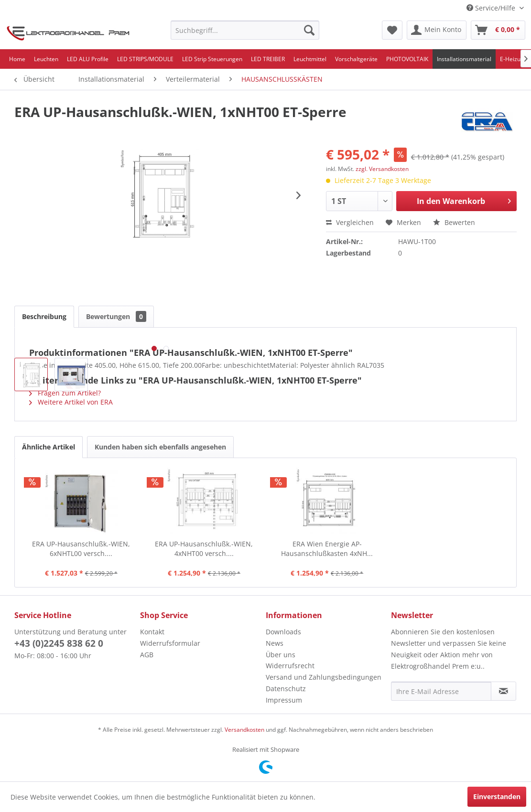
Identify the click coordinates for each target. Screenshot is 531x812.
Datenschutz (286, 689)
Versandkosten (244, 730)
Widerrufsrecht (290, 666)
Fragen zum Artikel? (65, 393)
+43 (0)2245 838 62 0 (59, 643)
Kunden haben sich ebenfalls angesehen (160, 447)
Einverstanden (497, 796)
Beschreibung (44, 316)
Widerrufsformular (170, 643)
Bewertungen (116, 316)
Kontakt (152, 632)
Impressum (284, 700)
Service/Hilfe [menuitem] (492, 8)
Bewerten (454, 222)
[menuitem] (245, 30)
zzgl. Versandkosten (382, 169)
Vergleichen (350, 222)
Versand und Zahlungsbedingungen (324, 677)
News (275, 643)
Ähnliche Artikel (49, 447)
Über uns (281, 655)
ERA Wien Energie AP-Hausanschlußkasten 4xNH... (327, 549)
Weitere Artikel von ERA (71, 402)
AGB (147, 655)
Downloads (283, 632)
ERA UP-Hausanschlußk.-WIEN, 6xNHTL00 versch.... (81, 549)
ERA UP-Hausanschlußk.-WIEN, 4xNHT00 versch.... (204, 549)
